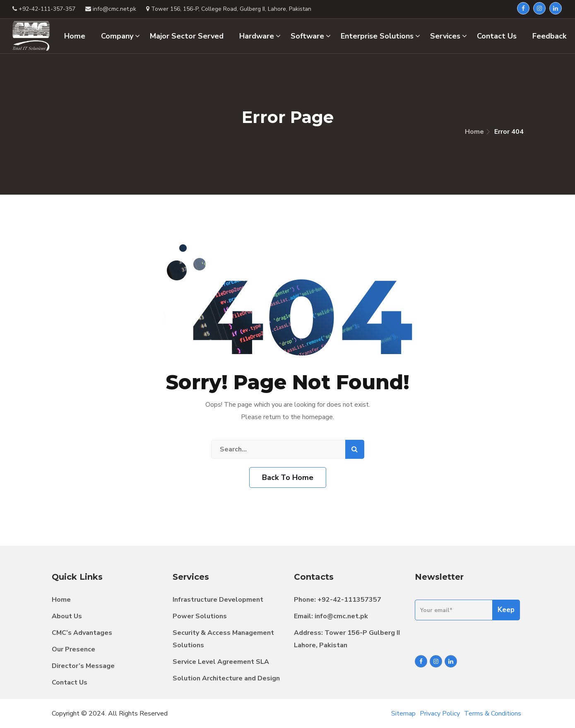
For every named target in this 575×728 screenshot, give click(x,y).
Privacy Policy (440, 714)
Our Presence (73, 649)
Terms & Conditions (493, 714)
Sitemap (403, 714)
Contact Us (70, 682)
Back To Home (288, 477)
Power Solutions (200, 616)
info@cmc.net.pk (341, 616)
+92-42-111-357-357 (44, 9)
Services (449, 36)
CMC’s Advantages (82, 633)
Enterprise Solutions (380, 36)
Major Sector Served (187, 36)
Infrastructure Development (218, 600)
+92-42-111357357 (349, 600)
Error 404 (509, 132)
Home (474, 132)
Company (120, 36)
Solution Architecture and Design (226, 678)
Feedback (549, 36)
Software (311, 36)
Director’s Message (83, 666)
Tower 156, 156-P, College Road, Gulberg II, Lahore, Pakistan (229, 9)
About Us (67, 616)
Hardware (260, 36)
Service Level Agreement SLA (221, 662)
